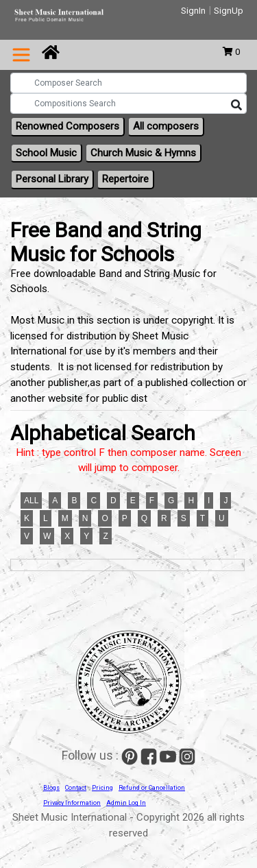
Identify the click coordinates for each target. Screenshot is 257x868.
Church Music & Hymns (143, 153)
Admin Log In (126, 803)
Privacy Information (72, 803)
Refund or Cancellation (152, 788)
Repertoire (125, 179)
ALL (31, 501)
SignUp (229, 11)
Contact (76, 788)
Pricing (102, 788)
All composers (166, 126)
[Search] (236, 106)
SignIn (193, 11)
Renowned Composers (68, 126)
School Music (46, 153)
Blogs (51, 788)
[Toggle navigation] (21, 55)
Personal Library (52, 179)
